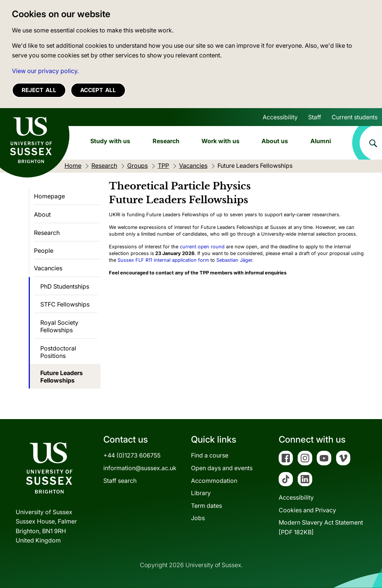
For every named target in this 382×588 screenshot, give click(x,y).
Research (166, 141)
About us (275, 141)
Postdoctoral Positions (58, 352)
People (44, 251)
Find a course (210, 455)
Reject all (39, 90)
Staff (315, 117)
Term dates (206, 506)
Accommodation (214, 481)
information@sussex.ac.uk (140, 468)
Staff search (120, 481)
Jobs (198, 518)
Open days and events (222, 468)
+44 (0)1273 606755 (132, 455)
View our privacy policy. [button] (45, 71)
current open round (202, 247)
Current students (355, 117)
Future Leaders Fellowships (62, 377)
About (42, 214)
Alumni (321, 141)
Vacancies (48, 268)
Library (201, 493)
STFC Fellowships (65, 304)
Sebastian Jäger (234, 260)
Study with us (110, 141)
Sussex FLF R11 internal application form (163, 260)
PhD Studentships (65, 286)
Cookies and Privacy (307, 510)
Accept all (98, 90)
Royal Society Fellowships (59, 326)
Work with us (220, 141)
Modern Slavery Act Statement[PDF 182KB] (321, 527)
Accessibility (280, 117)
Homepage (49, 196)
